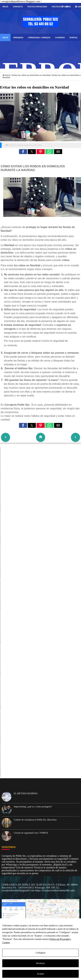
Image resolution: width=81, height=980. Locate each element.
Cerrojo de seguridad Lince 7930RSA (31, 833)
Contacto (18, 7)
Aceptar (40, 974)
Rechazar (40, 963)
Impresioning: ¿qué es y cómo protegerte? (33, 807)
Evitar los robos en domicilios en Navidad (25, 145)
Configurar (40, 953)
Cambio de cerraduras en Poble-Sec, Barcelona (35, 820)
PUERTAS (73, 37)
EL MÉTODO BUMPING (26, 794)
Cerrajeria (18, 37)
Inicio (5, 7)
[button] (23, 152)
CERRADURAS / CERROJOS (39, 37)
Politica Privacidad (37, 7)
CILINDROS (60, 37)
